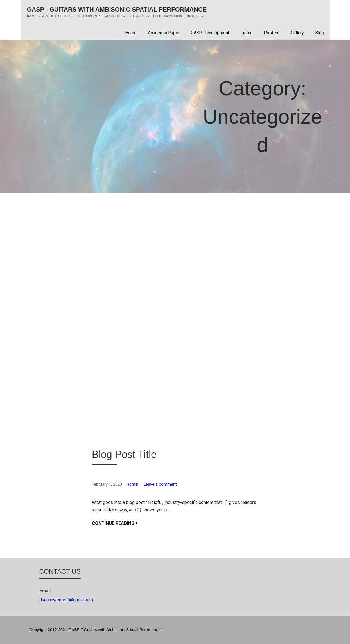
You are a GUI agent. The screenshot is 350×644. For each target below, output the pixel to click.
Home (131, 33)
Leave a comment (160, 484)
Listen (246, 33)
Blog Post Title (124, 454)
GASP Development (210, 33)
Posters (272, 33)
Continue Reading (113, 523)
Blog (319, 33)
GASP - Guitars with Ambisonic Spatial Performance (117, 9)
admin (133, 484)
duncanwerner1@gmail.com (66, 600)
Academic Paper (164, 33)
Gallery (297, 33)
